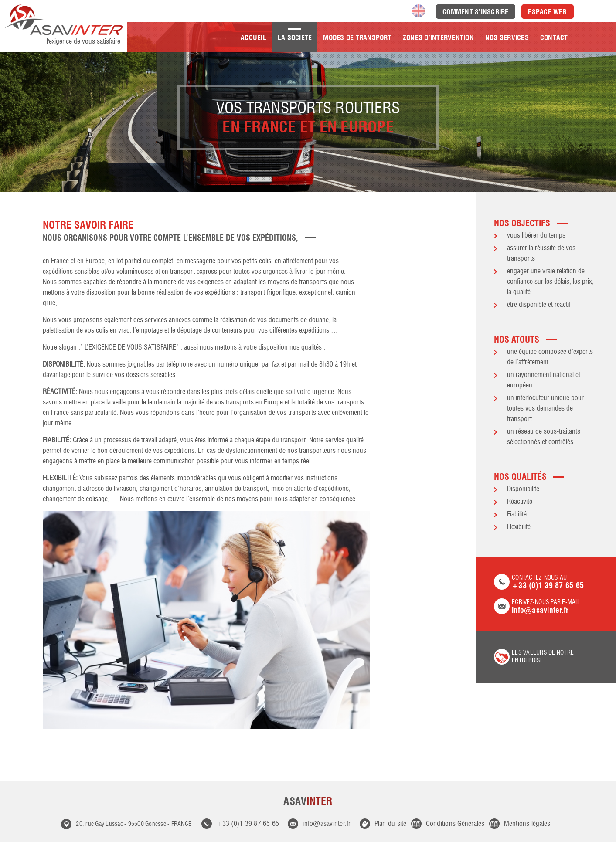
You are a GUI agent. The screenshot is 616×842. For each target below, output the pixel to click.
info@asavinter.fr (327, 824)
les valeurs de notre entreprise (543, 657)
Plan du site (391, 824)
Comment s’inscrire (476, 12)
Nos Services (507, 38)
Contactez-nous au (546, 582)
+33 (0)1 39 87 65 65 (248, 824)
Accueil (254, 38)
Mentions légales (527, 824)
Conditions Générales (455, 824)
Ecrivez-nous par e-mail (546, 607)
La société (295, 38)
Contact (554, 38)
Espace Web (547, 12)
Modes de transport (357, 38)
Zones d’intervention (438, 38)
